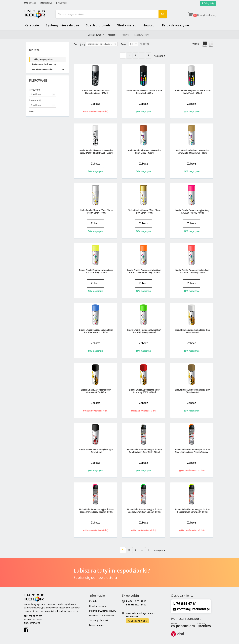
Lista (211, 44)
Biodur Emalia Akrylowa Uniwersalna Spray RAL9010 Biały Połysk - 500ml (96, 152)
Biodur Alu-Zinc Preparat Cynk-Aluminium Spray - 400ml (96, 92)
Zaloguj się (208, 3)
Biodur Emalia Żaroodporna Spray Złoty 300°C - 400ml (193, 391)
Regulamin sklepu (98, 606)
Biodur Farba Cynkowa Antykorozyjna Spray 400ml (96, 451)
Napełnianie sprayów (42, 70)
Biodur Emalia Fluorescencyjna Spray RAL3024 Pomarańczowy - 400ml (144, 271)
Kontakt (62, 3)
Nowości (149, 25)
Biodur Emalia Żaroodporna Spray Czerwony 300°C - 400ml (144, 391)
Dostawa (46, 3)
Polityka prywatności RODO (103, 611)
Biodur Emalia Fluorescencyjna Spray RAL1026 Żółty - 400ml (96, 271)
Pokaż (124, 44)
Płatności (30, 3)
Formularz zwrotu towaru (102, 616)
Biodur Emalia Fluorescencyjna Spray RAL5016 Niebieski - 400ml (96, 331)
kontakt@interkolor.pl (193, 609)
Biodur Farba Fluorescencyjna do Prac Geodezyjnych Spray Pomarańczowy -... (193, 451)
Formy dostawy (97, 625)
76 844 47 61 (186, 604)
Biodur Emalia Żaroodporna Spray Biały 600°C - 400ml (192, 331)
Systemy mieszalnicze (62, 25)
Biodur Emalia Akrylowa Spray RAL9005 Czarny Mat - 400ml (144, 92)
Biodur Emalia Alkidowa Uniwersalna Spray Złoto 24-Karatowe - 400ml (193, 152)
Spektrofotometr (98, 25)
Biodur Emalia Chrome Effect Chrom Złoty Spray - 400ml (144, 212)
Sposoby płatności (99, 620)
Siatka (205, 44)
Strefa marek (127, 25)
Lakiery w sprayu (43, 59)
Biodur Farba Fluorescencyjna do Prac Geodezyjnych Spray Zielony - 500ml (144, 511)
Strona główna (94, 35)
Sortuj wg (79, 44)
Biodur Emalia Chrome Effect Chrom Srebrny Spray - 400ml (96, 212)
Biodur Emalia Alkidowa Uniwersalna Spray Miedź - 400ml (144, 152)
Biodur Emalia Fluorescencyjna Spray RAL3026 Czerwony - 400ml (192, 271)
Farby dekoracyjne (176, 25)
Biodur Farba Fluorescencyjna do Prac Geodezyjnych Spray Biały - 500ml (144, 451)
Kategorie (32, 25)
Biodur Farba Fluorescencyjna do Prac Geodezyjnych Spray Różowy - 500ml (96, 511)
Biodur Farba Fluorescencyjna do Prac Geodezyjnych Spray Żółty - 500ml (192, 511)
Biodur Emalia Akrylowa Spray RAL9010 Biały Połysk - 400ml (193, 92)
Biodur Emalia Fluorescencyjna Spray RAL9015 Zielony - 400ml (144, 331)
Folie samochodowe (44, 64)
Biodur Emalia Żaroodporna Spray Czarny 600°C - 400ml (96, 391)
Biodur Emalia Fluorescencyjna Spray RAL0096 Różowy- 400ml (192, 212)
